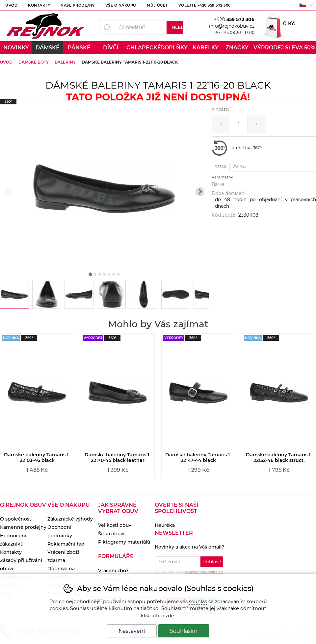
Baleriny (65, 62)
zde (170, 616)
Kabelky (206, 48)
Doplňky (174, 48)
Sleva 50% (300, 48)
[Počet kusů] (239, 124)
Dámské (48, 48)
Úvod (11, 5)
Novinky (16, 48)
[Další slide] (200, 192)
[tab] (90, 274)
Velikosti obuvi (115, 525)
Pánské (79, 48)
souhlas (198, 602)
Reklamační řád (66, 544)
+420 (234, 19)
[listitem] (14, 294)
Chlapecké (142, 48)
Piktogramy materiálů (124, 542)
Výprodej (269, 48)
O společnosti (16, 519)
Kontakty (39, 5)
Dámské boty (34, 62)
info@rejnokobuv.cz (232, 26)
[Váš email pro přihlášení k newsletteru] (177, 562)
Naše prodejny (78, 5)
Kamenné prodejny (23, 527)
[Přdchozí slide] (9, 192)
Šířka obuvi (111, 534)
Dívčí (111, 48)
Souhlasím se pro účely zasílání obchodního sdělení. (192, 573)
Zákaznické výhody (70, 519)
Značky (237, 48)
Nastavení (132, 631)
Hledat (177, 27)
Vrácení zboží (114, 571)
